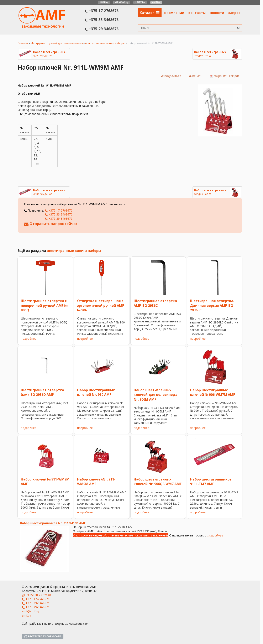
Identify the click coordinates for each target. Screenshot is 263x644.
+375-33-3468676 (102, 20)
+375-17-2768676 (102, 11)
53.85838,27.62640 (38, 595)
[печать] (195, 76)
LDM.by (104, 2)
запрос (234, 13)
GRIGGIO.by (122, 2)
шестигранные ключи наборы (105, 43)
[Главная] (42, 27)
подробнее (29, 339)
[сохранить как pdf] (224, 76)
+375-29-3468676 (102, 29)
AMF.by (156, 2)
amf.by (26, 615)
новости (217, 13)
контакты (197, 13)
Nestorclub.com (79, 624)
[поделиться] (171, 76)
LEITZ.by (140, 2)
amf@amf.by (30, 611)
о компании (174, 13)
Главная (23, 43)
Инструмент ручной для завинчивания (57, 43)
